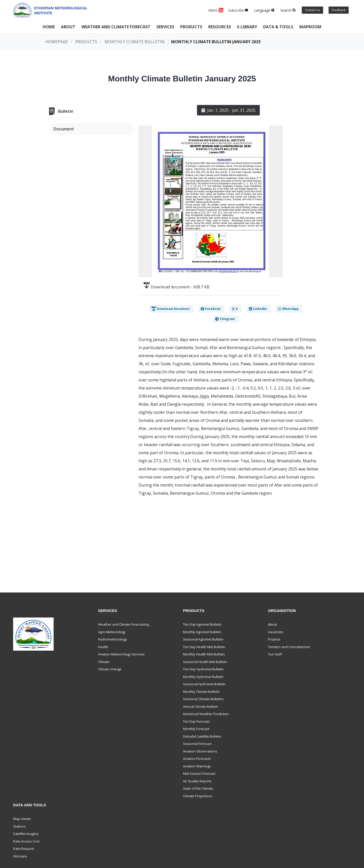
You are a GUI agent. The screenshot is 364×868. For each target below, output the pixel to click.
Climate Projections (198, 796)
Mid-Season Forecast (199, 773)
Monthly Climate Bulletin (135, 42)
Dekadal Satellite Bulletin (202, 736)
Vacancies (276, 632)
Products (191, 27)
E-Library (247, 27)
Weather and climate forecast (116, 27)
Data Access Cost (26, 841)
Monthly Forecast (196, 729)
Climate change (110, 669)
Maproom (310, 27)
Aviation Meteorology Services (121, 654)
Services (165, 27)
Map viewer (22, 819)
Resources (220, 27)
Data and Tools (30, 805)
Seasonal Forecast (197, 744)
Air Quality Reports (197, 781)
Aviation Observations (200, 751)
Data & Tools (278, 27)
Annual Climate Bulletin (201, 706)
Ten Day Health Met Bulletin (204, 647)
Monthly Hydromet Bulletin (203, 677)
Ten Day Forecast (196, 721)
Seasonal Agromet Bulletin (203, 639)
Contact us (312, 10)
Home (49, 27)
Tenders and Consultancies (289, 647)
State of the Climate (198, 788)
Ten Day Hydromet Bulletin (203, 669)
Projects (274, 639)
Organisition (282, 611)
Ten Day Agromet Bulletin (202, 624)
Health (103, 647)
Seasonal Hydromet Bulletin (204, 684)
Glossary (20, 856)
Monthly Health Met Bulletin (204, 654)
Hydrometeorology (112, 639)
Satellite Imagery (26, 834)
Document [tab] (64, 129)
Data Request (24, 849)
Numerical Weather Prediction (206, 714)
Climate (104, 662)
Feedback (339, 10)
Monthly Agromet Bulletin (202, 632)
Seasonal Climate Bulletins (203, 699)
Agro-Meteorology (112, 632)
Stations (19, 826)
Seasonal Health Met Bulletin (205, 662)
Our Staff (275, 654)
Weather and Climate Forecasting (123, 624)
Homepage (57, 42)
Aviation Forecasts (197, 759)
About (68, 27)
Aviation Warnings (197, 766)
